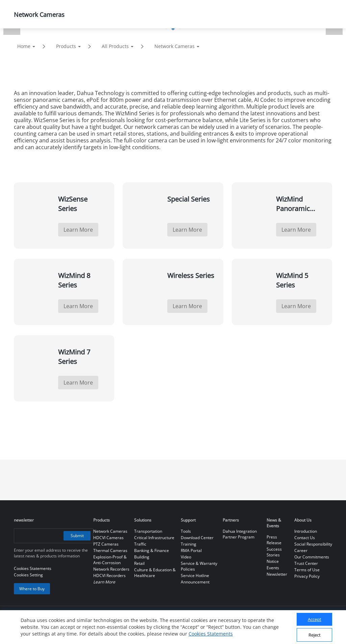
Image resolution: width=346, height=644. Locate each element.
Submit (77, 536)
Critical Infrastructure (154, 538)
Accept (315, 619)
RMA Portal (191, 550)
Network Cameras (175, 46)
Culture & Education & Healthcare (155, 573)
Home (24, 46)
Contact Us (305, 538)
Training (189, 544)
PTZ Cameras (106, 544)
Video (186, 557)
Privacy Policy (307, 576)
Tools (186, 531)
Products (66, 46)
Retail (139, 563)
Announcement (195, 582)
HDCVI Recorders (109, 576)
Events (273, 568)
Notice (273, 561)
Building (142, 557)
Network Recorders (111, 569)
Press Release (274, 540)
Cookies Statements (211, 634)
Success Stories (274, 552)
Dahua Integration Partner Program (240, 534)
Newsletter (277, 574)
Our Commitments (312, 557)
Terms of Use (307, 570)
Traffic (140, 544)
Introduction (306, 531)
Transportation (148, 531)
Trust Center (306, 563)
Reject (315, 635)
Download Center (197, 538)
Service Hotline (195, 576)
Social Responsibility (313, 544)
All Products (115, 46)
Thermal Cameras (110, 550)
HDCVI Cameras (108, 538)
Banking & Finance (152, 550)
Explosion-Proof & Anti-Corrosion (110, 560)
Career (301, 550)
